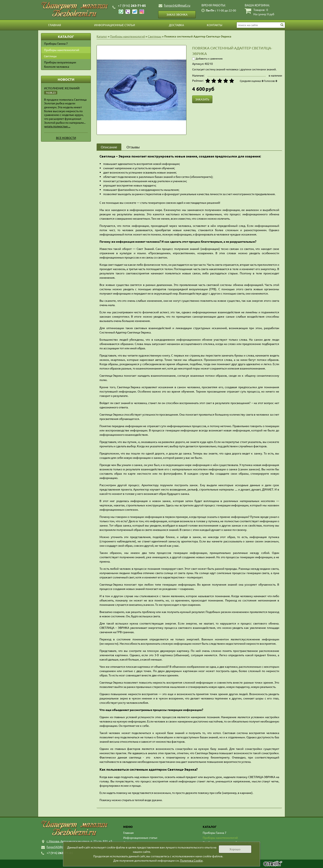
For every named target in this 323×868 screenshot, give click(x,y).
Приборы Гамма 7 (56, 43)
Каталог (102, 36)
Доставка (176, 25)
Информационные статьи (115, 25)
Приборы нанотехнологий (62, 50)
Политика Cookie (191, 860)
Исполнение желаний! (62, 88)
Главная (55, 25)
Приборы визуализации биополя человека (60, 64)
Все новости (66, 138)
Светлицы (50, 56)
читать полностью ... (57, 126)
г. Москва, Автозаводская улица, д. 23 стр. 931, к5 (79, 841)
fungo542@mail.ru (177, 5)
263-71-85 (132, 5)
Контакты (215, 25)
